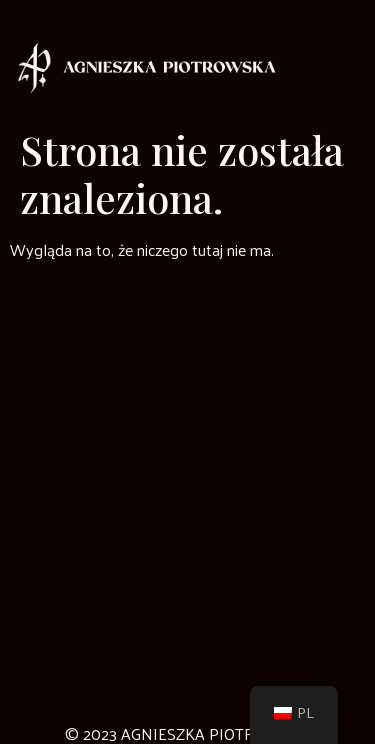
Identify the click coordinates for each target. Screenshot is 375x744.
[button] (339, 60)
